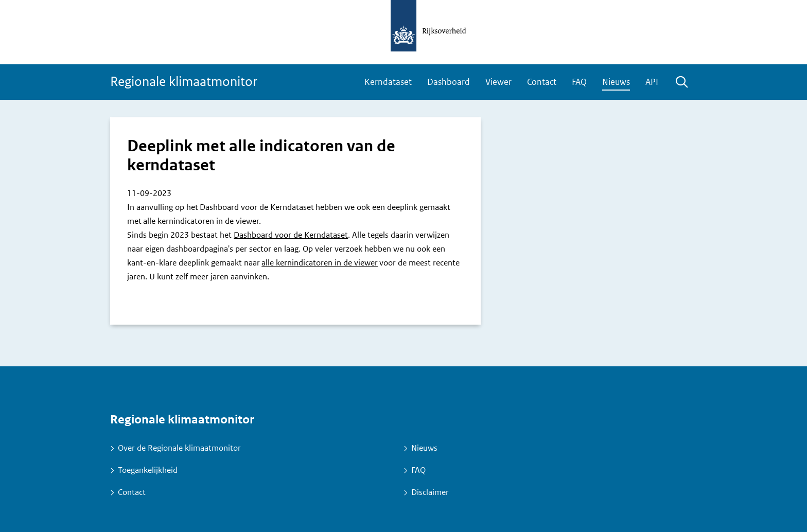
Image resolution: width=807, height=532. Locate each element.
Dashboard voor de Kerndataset (291, 235)
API (652, 82)
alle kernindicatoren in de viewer (320, 263)
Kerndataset (388, 82)
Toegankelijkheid (148, 470)
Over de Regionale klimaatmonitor (179, 448)
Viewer (498, 82)
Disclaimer (430, 492)
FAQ (579, 82)
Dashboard (449, 82)
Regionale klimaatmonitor (184, 82)
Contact (542, 82)
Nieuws (616, 82)
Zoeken (681, 83)
